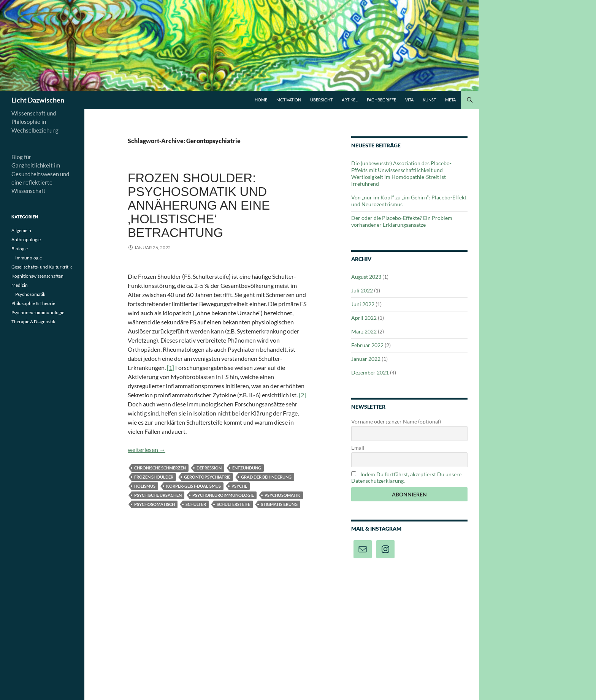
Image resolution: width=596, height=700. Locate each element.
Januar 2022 (366, 359)
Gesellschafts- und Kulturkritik (42, 267)
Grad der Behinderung (266, 477)
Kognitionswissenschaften (37, 276)
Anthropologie (26, 239)
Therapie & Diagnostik (33, 322)
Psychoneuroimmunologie (223, 495)
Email (358, 448)
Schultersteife (233, 504)
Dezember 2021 (370, 372)
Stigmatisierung (279, 504)
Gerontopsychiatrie (207, 477)
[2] (302, 395)
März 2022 (364, 331)
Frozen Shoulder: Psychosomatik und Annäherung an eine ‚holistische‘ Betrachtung (199, 205)
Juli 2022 (362, 290)
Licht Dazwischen (38, 100)
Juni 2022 (363, 304)
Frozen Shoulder (154, 477)
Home (261, 100)
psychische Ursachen (158, 495)
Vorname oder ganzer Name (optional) (396, 421)
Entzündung (247, 468)
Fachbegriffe (381, 100)
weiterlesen (147, 450)
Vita (409, 100)
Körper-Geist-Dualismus (193, 486)
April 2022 (364, 318)
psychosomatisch (155, 504)
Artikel (350, 100)
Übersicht (321, 100)
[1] (170, 367)
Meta (450, 100)
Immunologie (29, 258)
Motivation (289, 100)
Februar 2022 (367, 345)
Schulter (196, 504)
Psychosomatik (282, 495)
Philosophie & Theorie (33, 303)
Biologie (20, 249)
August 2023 (366, 277)
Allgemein (21, 230)
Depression (209, 468)
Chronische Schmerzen (160, 468)
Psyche (239, 486)
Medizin (20, 285)
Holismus (145, 486)
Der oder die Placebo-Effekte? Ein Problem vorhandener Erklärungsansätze (402, 221)
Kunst (429, 100)
